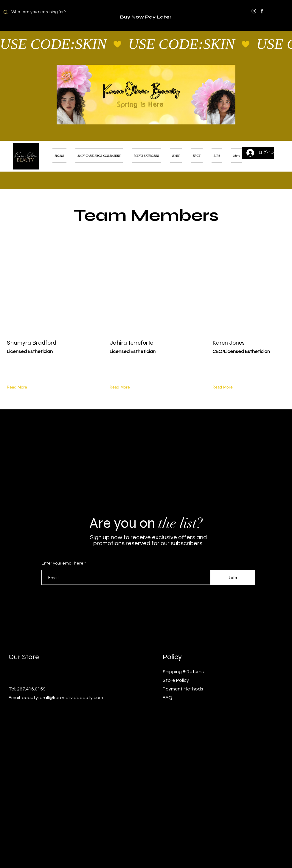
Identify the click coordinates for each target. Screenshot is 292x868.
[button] (278, 148)
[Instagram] (254, 11)
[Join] (233, 577)
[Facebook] (262, 11)
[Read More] (18, 387)
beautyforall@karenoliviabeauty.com (62, 698)
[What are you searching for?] (42, 12)
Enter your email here (63, 563)
